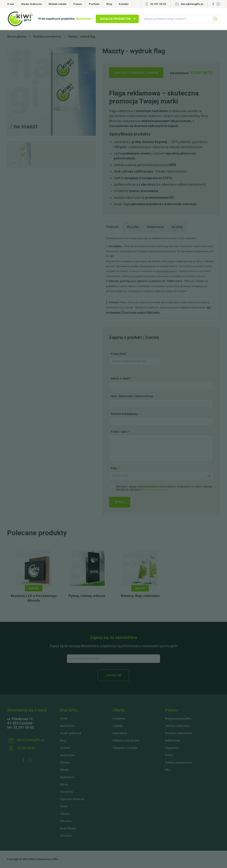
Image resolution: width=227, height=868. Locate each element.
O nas (11, 4)
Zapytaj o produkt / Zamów (136, 73)
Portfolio (94, 4)
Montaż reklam (58, 4)
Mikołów (66, 821)
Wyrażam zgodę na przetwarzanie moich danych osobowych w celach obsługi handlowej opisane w (164, 488)
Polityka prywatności (178, 762)
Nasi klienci (67, 726)
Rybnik (64, 770)
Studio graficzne (71, 733)
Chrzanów (67, 792)
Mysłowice (67, 777)
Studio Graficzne (31, 4)
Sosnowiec (67, 755)
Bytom (64, 784)
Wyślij (120, 502)
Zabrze (65, 814)
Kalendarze (120, 733)
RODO (169, 755)
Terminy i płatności (177, 726)
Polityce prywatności (155, 490)
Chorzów (66, 836)
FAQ (168, 770)
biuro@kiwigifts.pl (192, 4)
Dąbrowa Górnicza (72, 799)
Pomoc (78, 4)
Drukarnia (119, 718)
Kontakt (124, 4)
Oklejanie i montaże (125, 748)
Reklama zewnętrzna (126, 740)
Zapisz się (113, 675)
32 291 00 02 (158, 4)
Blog (109, 4)
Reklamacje (173, 740)
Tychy (64, 806)
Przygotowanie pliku (178, 718)
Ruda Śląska (68, 828)
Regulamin (172, 748)
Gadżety (118, 726)
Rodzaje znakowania (179, 733)
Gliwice (65, 762)
